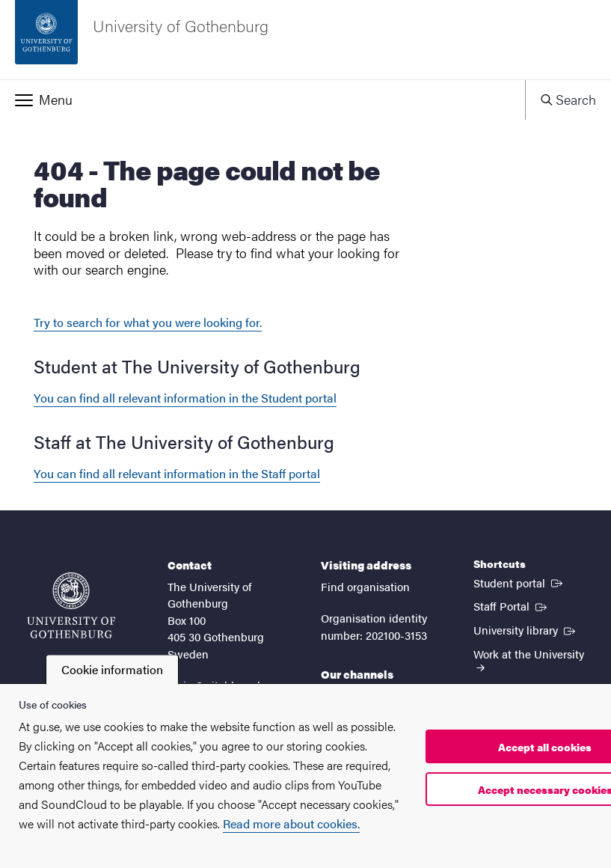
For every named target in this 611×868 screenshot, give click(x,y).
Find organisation (365, 586)
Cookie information (112, 669)
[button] (262, 100)
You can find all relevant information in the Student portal (185, 398)
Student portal (519, 582)
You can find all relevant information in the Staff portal (177, 473)
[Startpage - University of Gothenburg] (305, 40)
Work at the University (529, 658)
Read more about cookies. (291, 823)
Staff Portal (512, 605)
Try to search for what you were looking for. (148, 322)
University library (526, 629)
